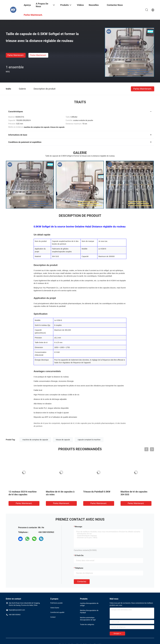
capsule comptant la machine (89, 440)
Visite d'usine (55, 608)
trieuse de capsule (63, 440)
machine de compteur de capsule (35, 440)
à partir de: (79, 555)
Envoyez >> (117, 634)
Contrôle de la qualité (57, 612)
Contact (53, 617)
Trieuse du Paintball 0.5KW (97, 492)
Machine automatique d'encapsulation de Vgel (88, 619)
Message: (79, 527)
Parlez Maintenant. (16, 55)
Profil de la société (56, 603)
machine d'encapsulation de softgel (89, 604)
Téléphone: (79, 568)
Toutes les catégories (87, 625)
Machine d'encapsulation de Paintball (89, 612)
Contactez (82, 582)
